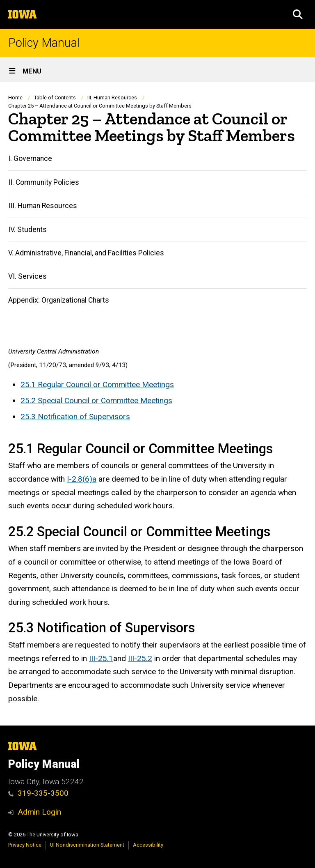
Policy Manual (44, 43)
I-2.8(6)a (82, 479)
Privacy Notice (25, 845)
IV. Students (27, 230)
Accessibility (148, 845)
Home (15, 98)
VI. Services (27, 277)
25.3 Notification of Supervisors (75, 416)
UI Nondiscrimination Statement (87, 845)
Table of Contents (55, 98)
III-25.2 (140, 658)
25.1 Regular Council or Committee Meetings (97, 385)
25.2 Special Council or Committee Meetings (96, 401)
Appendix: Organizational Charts (59, 300)
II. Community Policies (44, 182)
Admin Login (39, 812)
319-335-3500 (38, 793)
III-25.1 (101, 658)
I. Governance (30, 158)
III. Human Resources (112, 98)
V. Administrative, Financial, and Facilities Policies (86, 253)
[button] (298, 14)
